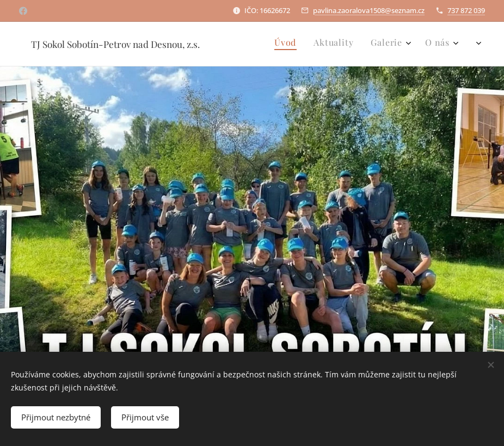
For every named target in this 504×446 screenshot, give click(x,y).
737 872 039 (466, 10)
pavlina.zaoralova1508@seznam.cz (369, 10)
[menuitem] (407, 44)
